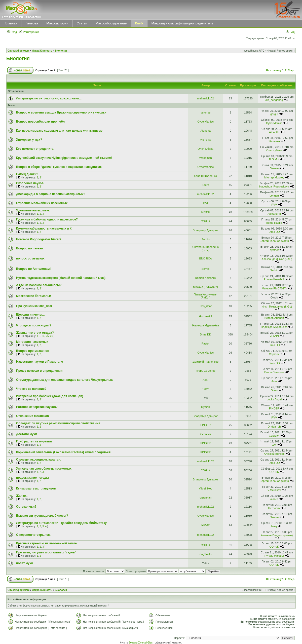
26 (51, 336)
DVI (205, 203)
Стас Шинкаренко (205, 176)
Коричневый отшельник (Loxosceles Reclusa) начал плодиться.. (64, 452)
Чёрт (205, 389)
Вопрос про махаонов (33, 351)
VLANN (274, 336)
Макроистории (57, 23)
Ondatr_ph (274, 427)
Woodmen (206, 158)
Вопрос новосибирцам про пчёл (40, 122)
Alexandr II (274, 214)
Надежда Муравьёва (206, 325)
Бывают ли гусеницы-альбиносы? (42, 516)
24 (43, 336)
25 (47, 336)
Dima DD (274, 232)
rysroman (206, 112)
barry (274, 526)
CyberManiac (205, 122)
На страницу (274, 70)
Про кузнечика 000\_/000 (34, 306)
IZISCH (206, 212)
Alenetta (205, 131)
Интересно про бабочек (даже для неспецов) (50, 396)
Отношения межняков (32, 416)
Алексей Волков (274, 454)
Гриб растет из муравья (34, 441)
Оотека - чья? (26, 507)
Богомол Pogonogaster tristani (39, 239)
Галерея (32, 23)
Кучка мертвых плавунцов (36, 488)
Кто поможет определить (35, 149)
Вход (12, 32)
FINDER (274, 408)
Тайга (205, 185)
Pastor (206, 344)
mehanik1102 (206, 98)
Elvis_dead (206, 306)
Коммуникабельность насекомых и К (44, 229)
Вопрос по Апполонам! (33, 269)
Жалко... (22, 496)
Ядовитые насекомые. (33, 210)
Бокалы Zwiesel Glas (141, 643)
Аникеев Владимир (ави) (277, 535)
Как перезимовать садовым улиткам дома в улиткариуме (59, 131)
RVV (274, 205)
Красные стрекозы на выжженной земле (46, 543)
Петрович (274, 508)
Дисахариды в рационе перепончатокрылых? (51, 194)
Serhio (206, 239)
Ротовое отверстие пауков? (37, 407)
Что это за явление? (31, 389)
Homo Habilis (274, 223)
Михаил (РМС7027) (205, 287)
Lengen (274, 196)
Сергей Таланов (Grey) (274, 241)
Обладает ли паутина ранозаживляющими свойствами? (58, 423)
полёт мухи (25, 563)
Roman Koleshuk (206, 278)
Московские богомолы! (34, 296)
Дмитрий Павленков (205, 362)
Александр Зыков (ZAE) (277, 259)
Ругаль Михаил (274, 556)
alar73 (274, 499)
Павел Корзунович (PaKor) (206, 296)
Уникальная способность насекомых (44, 469)
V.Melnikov (205, 488)
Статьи (82, 23)
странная (205, 498)
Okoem (274, 168)
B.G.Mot (274, 159)
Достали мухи (27, 434)
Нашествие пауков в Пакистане (40, 362)
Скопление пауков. (30, 183)
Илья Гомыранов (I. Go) (277, 307)
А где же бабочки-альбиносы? (39, 285)
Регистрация (29, 32)
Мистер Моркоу (274, 177)
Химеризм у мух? (29, 140)
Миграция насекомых (32, 342)
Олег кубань (205, 149)
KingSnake (205, 554)
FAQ (291, 32)
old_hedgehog (274, 100)
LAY (274, 445)
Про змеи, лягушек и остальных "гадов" (46, 552)
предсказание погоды (32, 478)
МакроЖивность (42, 51)
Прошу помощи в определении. (40, 371)
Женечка (205, 140)
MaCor (205, 525)
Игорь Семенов (205, 371)
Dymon (205, 407)
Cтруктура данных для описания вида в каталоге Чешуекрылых (64, 380)
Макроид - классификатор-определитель (182, 23)
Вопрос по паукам (30, 248)
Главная (11, 23)
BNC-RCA (206, 258)
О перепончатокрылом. (34, 535)
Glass (274, 390)
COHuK (206, 221)
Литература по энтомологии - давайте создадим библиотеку (61, 523)
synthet (274, 250)
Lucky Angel (274, 399)
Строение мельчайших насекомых (42, 203)
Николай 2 (205, 316)
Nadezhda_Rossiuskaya (274, 186)
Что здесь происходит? (34, 325)
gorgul (274, 114)
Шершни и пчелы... (30, 315)
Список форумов (18, 51)
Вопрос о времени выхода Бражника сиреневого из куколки (61, 112)
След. (291, 70)
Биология (61, 51)
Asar (205, 380)
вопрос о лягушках (30, 258)
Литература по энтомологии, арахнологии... (49, 98)
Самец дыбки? (27, 174)
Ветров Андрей (274, 318)
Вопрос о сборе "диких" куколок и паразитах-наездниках (59, 167)
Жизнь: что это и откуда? (35, 333)
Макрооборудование (111, 23)
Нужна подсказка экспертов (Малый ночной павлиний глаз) (61, 278)
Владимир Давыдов (205, 230)
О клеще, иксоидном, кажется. (39, 460)
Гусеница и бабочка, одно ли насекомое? (47, 219)
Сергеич (274, 354)
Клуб (139, 23)
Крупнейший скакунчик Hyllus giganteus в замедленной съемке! (64, 158)
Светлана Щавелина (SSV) (205, 248)
